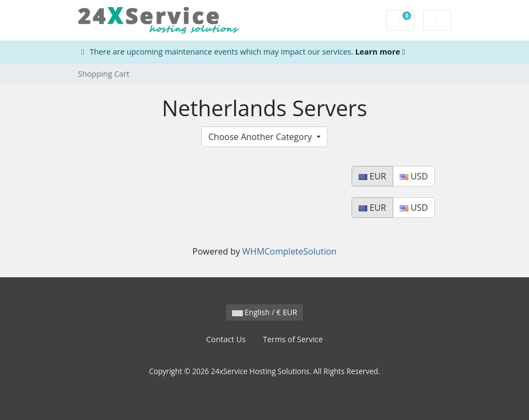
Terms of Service (293, 339)
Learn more (380, 52)
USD (414, 176)
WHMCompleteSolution (289, 251)
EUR (372, 176)
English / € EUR (265, 312)
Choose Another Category (261, 137)
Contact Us (226, 339)
